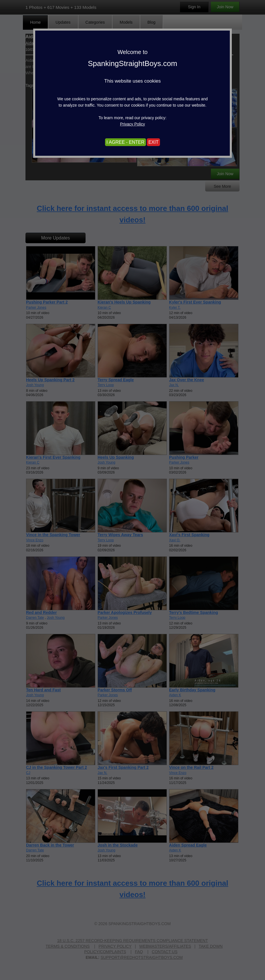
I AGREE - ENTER (125, 142)
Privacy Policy (132, 124)
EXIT (153, 142)
